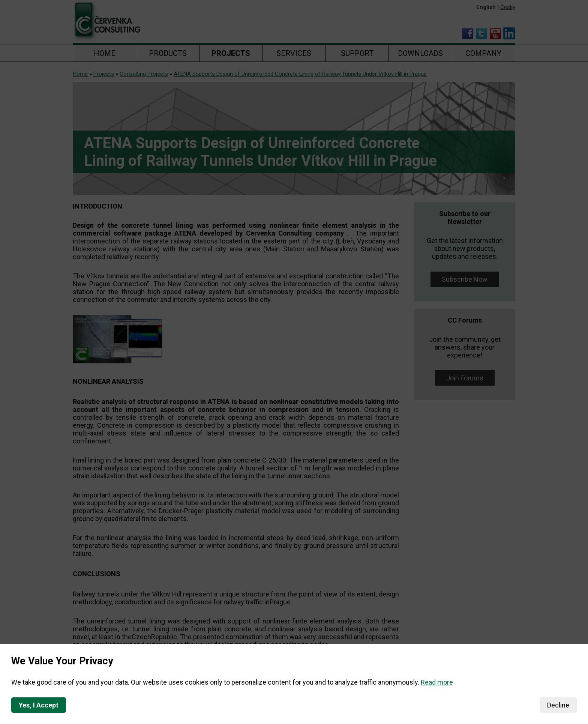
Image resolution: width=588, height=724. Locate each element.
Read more (437, 682)
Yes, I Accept (39, 705)
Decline (558, 705)
